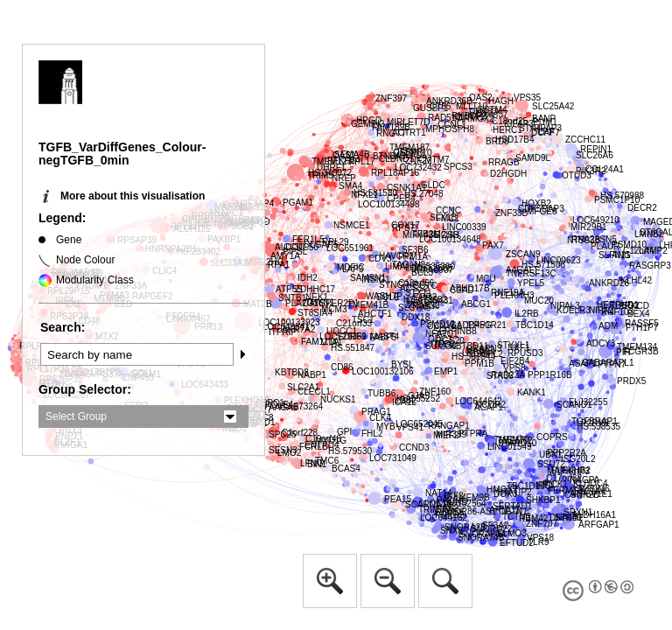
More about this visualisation (133, 196)
